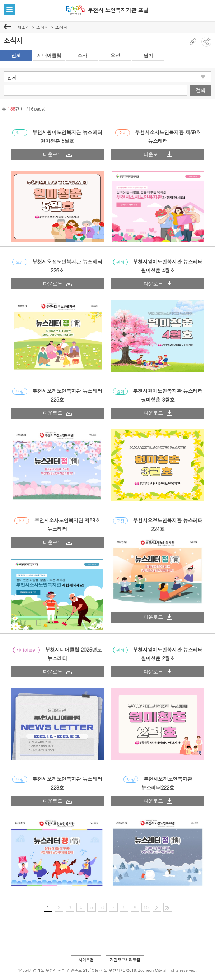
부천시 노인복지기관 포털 (118, 10)
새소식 (24, 27)
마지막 (168, 907)
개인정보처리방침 (125, 960)
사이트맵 (86, 960)
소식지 (43, 27)
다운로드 (57, 154)
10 (146, 907)
